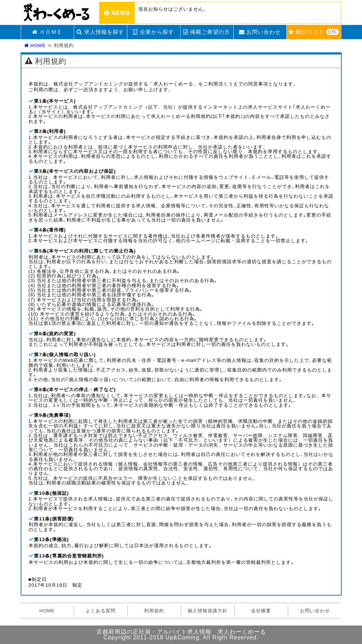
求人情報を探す (100, 32)
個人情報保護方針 (208, 611)
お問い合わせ (260, 32)
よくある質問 (101, 611)
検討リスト (314, 32)
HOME (35, 45)
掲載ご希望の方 (207, 32)
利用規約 (154, 611)
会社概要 (261, 611)
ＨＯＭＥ (47, 32)
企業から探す (153, 32)
